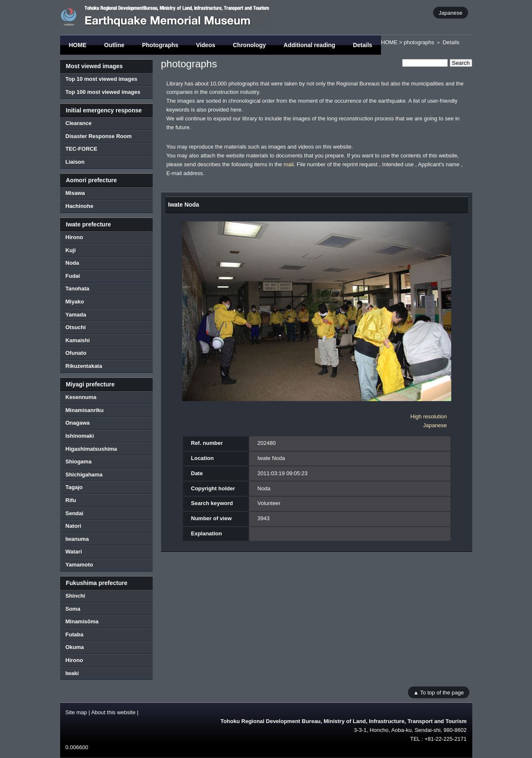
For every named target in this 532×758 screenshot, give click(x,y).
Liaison (75, 162)
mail (288, 164)
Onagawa (78, 423)
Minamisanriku (85, 410)
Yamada (76, 315)
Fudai (73, 276)
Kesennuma (81, 397)
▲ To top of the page (439, 692)
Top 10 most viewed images (102, 79)
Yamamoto (79, 565)
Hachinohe (79, 206)
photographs (419, 42)
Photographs (160, 45)
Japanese (450, 12)
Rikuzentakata (84, 366)
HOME (78, 45)
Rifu (71, 500)
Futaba (75, 634)
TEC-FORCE (82, 149)
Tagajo (74, 487)
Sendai (75, 513)
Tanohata (78, 289)
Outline (114, 45)
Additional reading (309, 45)
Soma (73, 609)
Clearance (79, 123)
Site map (76, 712)
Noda (73, 263)
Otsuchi (76, 327)
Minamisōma (82, 621)
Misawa (75, 193)
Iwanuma (77, 539)
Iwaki (72, 673)
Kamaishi (78, 340)
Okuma (75, 647)
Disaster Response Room (99, 136)
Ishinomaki (80, 436)
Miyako (75, 302)
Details (363, 45)
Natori (74, 526)
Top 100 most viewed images (103, 92)
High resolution (429, 416)
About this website (114, 712)
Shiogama (79, 461)
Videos (206, 45)
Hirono (74, 237)
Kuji (71, 250)
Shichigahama (84, 475)
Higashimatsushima (91, 449)
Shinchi (75, 596)
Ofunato (76, 353)
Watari (74, 552)
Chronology (250, 45)
